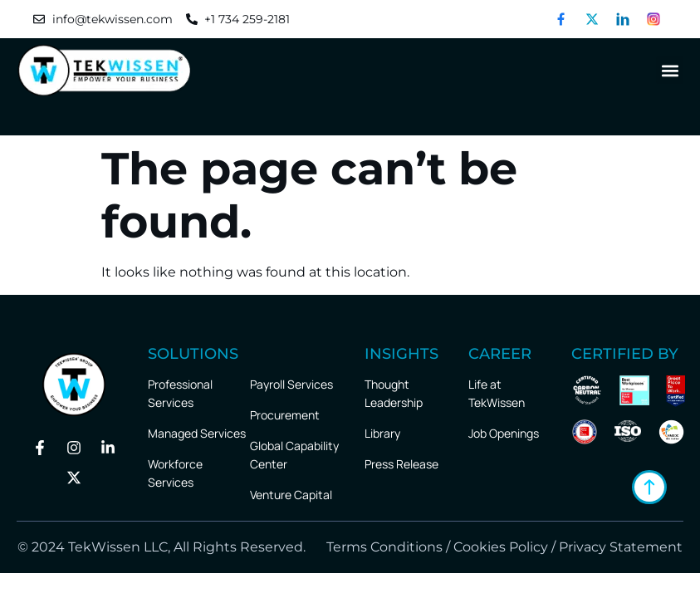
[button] (670, 70)
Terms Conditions (383, 547)
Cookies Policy (501, 547)
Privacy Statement (621, 547)
